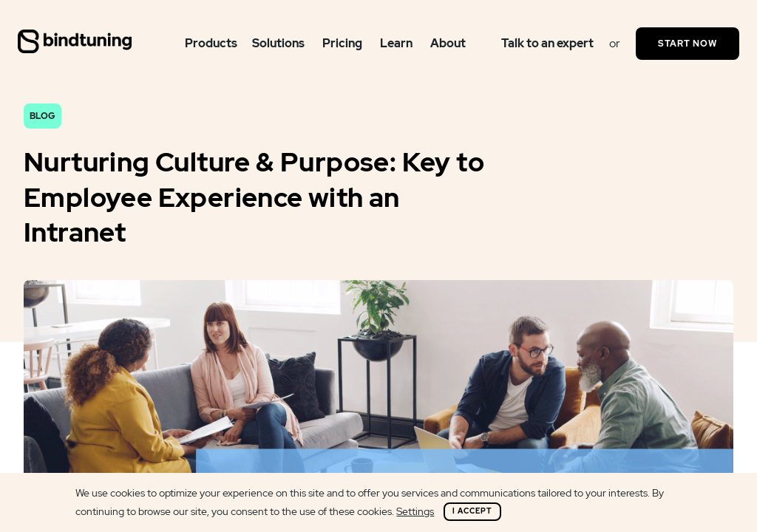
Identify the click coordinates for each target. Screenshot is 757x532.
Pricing (342, 43)
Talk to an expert (547, 43)
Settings (415, 511)
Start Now (688, 44)
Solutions (278, 43)
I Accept (472, 511)
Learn (396, 43)
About (448, 43)
